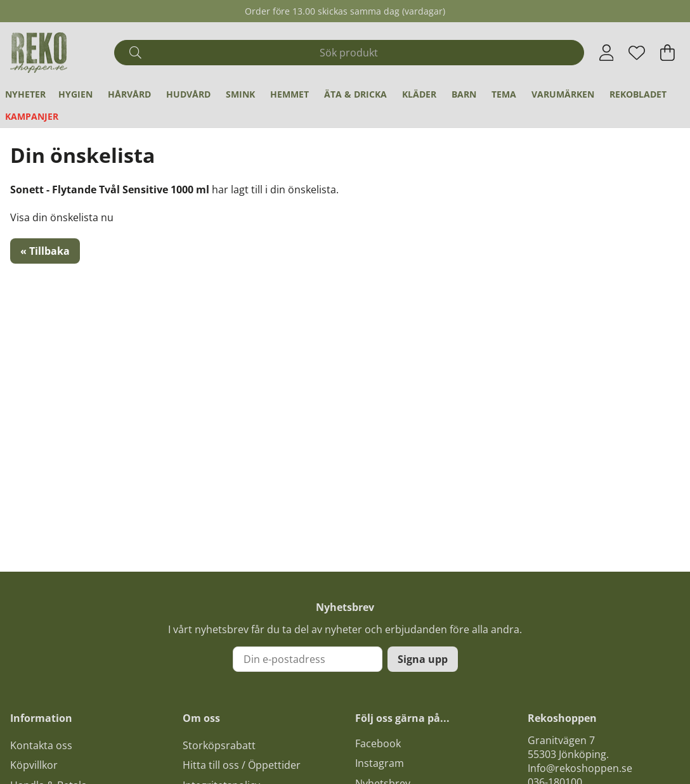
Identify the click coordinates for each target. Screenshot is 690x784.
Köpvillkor (34, 765)
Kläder (419, 94)
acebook (381, 743)
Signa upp (423, 659)
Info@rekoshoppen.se (580, 768)
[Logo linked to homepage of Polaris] (39, 53)
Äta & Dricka (355, 94)
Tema (504, 94)
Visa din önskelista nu (62, 217)
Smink (240, 94)
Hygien (75, 94)
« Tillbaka (45, 251)
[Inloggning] (607, 53)
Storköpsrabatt (219, 745)
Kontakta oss (41, 745)
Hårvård (129, 94)
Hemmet (290, 94)
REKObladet (638, 94)
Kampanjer (32, 116)
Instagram (380, 763)
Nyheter (25, 94)
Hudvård (188, 94)
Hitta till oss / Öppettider (242, 765)
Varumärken (563, 94)
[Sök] (349, 53)
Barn (464, 94)
